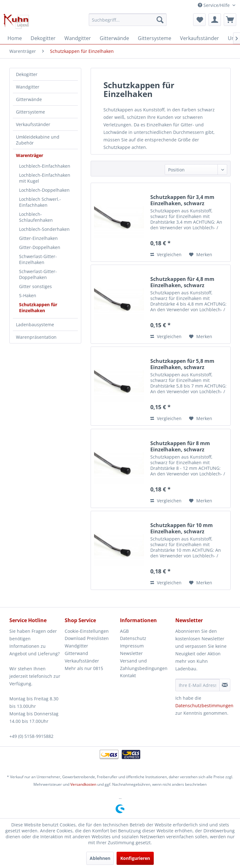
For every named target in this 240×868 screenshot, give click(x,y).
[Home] (15, 38)
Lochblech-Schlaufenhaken (36, 217)
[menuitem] (128, 20)
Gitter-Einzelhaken (38, 238)
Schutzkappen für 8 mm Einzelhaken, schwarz (180, 446)
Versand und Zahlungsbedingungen (144, 665)
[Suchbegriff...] (128, 20)
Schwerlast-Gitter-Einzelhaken (38, 259)
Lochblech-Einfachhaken (45, 166)
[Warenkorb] (230, 20)
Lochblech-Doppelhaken (44, 190)
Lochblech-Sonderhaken (44, 229)
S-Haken (28, 295)
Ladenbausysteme (35, 325)
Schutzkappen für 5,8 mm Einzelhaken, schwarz (182, 364)
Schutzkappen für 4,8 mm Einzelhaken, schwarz (182, 282)
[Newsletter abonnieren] (225, 685)
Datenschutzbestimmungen (204, 706)
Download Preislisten (87, 638)
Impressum (132, 646)
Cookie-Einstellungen (87, 631)
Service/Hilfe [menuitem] (214, 5)
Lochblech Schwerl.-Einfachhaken (40, 202)
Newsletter (131, 653)
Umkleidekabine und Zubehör (38, 140)
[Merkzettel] (199, 20)
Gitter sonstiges (35, 286)
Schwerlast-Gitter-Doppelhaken (38, 274)
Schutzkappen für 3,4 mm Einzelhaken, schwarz (182, 200)
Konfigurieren (135, 858)
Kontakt (128, 675)
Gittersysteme (30, 112)
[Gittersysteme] (155, 38)
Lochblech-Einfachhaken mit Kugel (45, 178)
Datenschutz (133, 638)
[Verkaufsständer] (200, 38)
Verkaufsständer (33, 124)
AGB (124, 631)
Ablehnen (100, 858)
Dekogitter (27, 74)
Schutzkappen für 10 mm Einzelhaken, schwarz (182, 528)
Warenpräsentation (36, 337)
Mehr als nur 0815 (84, 668)
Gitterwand (76, 653)
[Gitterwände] (114, 38)
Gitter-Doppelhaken (40, 247)
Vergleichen (166, 254)
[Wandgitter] (78, 38)
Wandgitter (28, 87)
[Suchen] (160, 20)
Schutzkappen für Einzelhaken (38, 307)
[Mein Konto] (215, 20)
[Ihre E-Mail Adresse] (197, 685)
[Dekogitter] (43, 38)
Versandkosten (83, 784)
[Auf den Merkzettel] (201, 255)
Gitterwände (29, 99)
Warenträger (30, 155)
